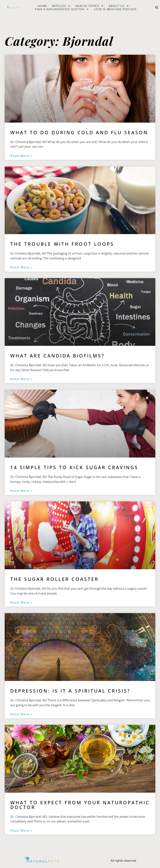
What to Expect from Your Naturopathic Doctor (80, 805)
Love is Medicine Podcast (115, 9)
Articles (61, 6)
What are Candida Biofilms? (57, 356)
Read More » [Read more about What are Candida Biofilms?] (21, 379)
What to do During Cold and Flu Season (79, 132)
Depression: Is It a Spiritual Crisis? (70, 691)
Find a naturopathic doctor (62, 9)
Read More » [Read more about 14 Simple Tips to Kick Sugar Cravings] (21, 491)
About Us (119, 6)
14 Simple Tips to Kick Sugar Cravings (74, 467)
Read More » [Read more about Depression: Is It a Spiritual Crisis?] (21, 714)
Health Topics (90, 6)
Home (42, 6)
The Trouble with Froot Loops (62, 244)
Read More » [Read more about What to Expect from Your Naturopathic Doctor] (21, 831)
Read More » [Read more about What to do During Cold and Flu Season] (21, 156)
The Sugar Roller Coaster (55, 579)
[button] (157, 7)
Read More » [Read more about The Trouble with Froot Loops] (21, 267)
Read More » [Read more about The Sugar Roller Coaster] (21, 602)
